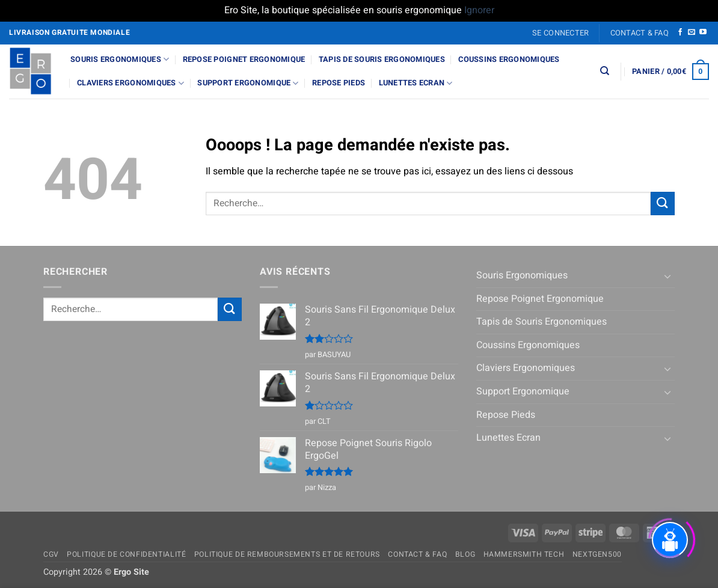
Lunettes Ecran (416, 83)
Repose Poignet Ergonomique (244, 60)
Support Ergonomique (248, 83)
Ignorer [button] (479, 10)
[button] (561, 33)
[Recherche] (605, 71)
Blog (465, 554)
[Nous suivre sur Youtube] (703, 32)
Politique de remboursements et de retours (287, 554)
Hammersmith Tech (524, 554)
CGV (51, 554)
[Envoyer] (663, 204)
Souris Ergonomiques (120, 59)
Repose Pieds (339, 83)
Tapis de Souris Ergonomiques (382, 60)
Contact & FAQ (640, 33)
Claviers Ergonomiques (130, 83)
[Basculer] (667, 276)
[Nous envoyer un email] (692, 32)
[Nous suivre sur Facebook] (680, 32)
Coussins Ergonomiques (509, 60)
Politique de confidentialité (126, 554)
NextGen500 (597, 554)
